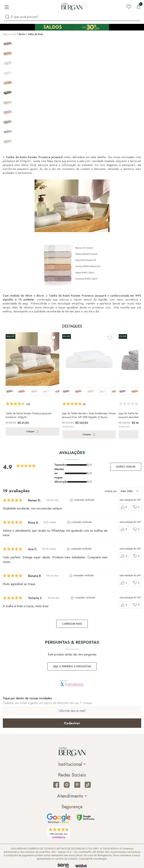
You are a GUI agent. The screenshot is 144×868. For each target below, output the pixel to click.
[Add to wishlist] (53, 338)
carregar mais (72, 624)
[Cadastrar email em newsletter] (72, 723)
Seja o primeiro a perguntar (72, 666)
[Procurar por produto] (7, 17)
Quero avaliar (126, 467)
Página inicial (9, 34)
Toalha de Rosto (35, 34)
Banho (22, 34)
